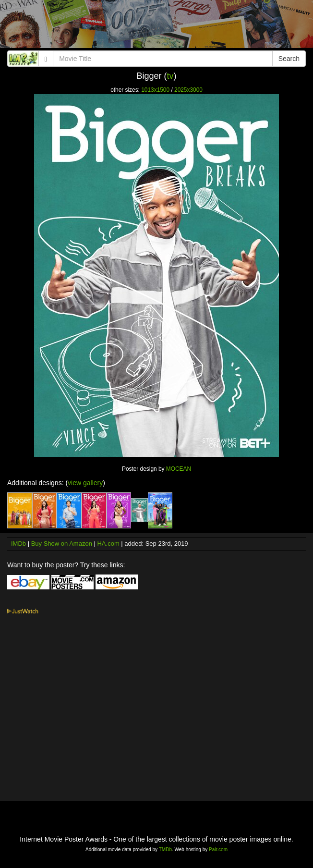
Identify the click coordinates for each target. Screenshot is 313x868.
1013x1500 (155, 90)
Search (289, 59)
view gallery (85, 483)
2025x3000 (188, 90)
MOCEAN (179, 469)
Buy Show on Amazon (62, 544)
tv (170, 76)
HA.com (108, 544)
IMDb (18, 544)
